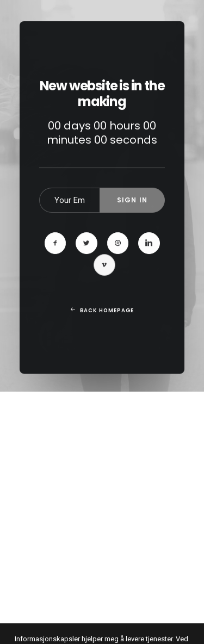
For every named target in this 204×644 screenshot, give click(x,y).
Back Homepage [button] (102, 335)
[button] (55, 268)
